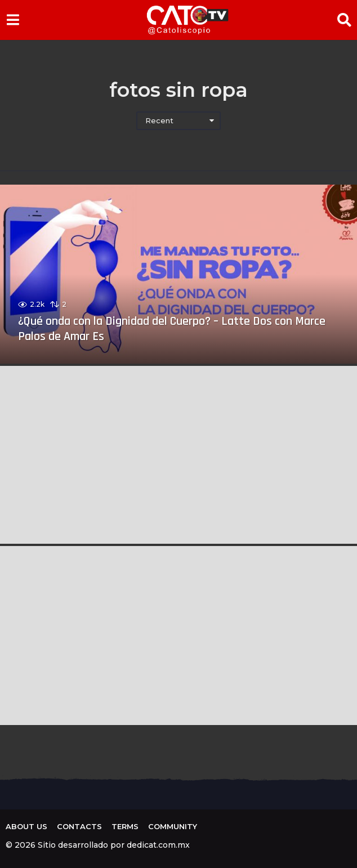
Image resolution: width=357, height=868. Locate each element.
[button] (13, 20)
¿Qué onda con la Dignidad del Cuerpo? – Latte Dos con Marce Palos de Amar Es (172, 329)
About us (26, 826)
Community (173, 826)
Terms (125, 826)
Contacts (79, 826)
